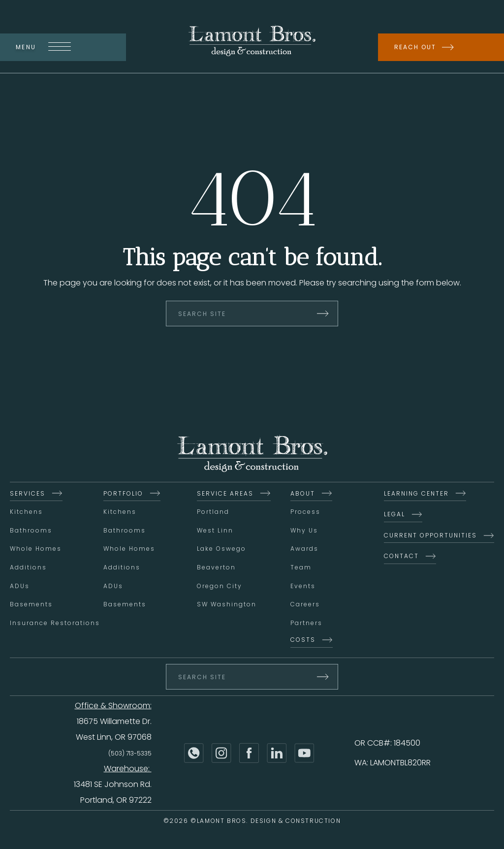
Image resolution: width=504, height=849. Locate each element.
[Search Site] (252, 314)
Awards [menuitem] (304, 550)
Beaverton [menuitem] (216, 568)
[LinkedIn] (277, 754)
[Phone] (194, 754)
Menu (43, 47)
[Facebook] (249, 754)
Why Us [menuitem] (304, 531)
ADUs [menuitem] (20, 587)
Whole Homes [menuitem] (36, 550)
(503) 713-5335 (130, 754)
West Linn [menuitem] (215, 531)
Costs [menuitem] (303, 641)
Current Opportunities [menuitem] (430, 536)
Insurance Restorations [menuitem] (55, 624)
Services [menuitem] (28, 494)
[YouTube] (304, 754)
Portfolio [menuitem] (123, 494)
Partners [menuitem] (306, 624)
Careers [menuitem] (305, 605)
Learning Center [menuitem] (416, 494)
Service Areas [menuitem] (225, 494)
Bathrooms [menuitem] (31, 531)
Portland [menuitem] (213, 513)
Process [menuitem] (305, 513)
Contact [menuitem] (401, 557)
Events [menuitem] (303, 587)
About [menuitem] (303, 494)
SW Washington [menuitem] (227, 605)
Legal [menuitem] (394, 515)
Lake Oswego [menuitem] (221, 550)
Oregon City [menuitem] (220, 587)
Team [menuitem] (301, 568)
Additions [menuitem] (28, 568)
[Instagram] (221, 754)
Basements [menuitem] (31, 605)
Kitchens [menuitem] (26, 513)
